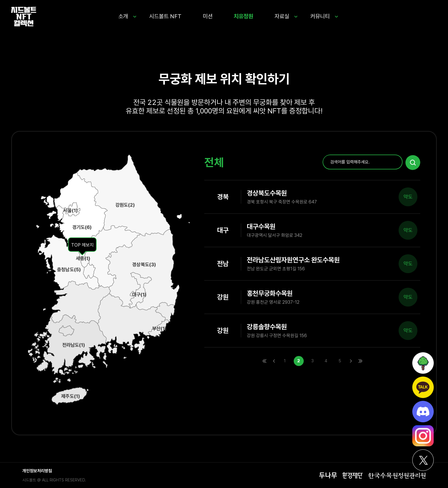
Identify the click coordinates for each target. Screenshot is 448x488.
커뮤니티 (320, 16)
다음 (351, 361)
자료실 (282, 16)
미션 (208, 16)
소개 (123, 16)
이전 (274, 361)
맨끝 (360, 361)
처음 (264, 361)
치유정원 (243, 16)
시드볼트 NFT (165, 16)
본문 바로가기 (0, 0)
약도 (408, 197)
